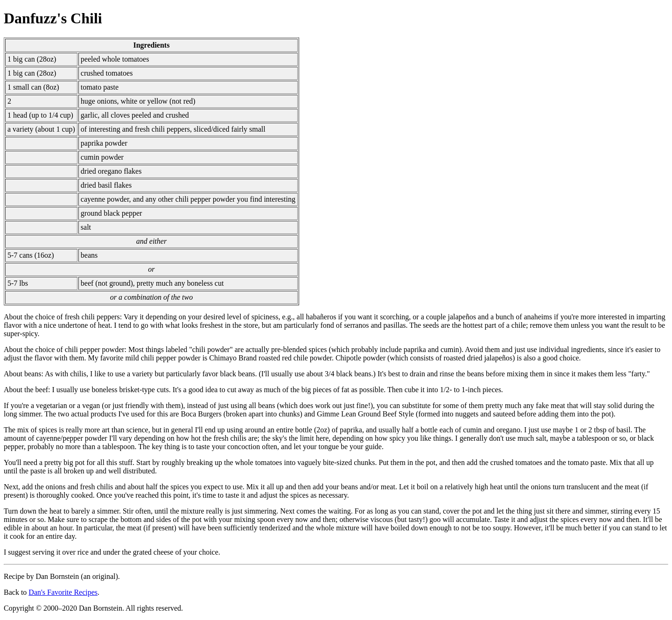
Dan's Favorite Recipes (63, 592)
